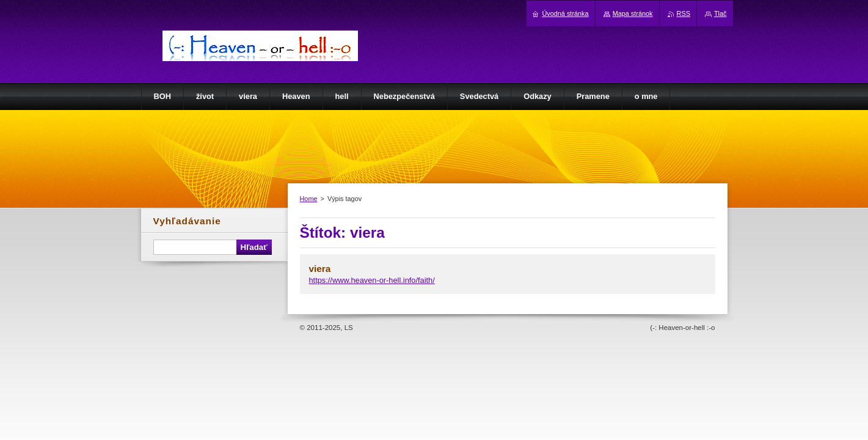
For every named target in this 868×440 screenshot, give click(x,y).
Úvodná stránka (565, 13)
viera (320, 269)
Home (309, 199)
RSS (684, 13)
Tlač (720, 13)
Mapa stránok (633, 13)
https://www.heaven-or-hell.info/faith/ (372, 280)
